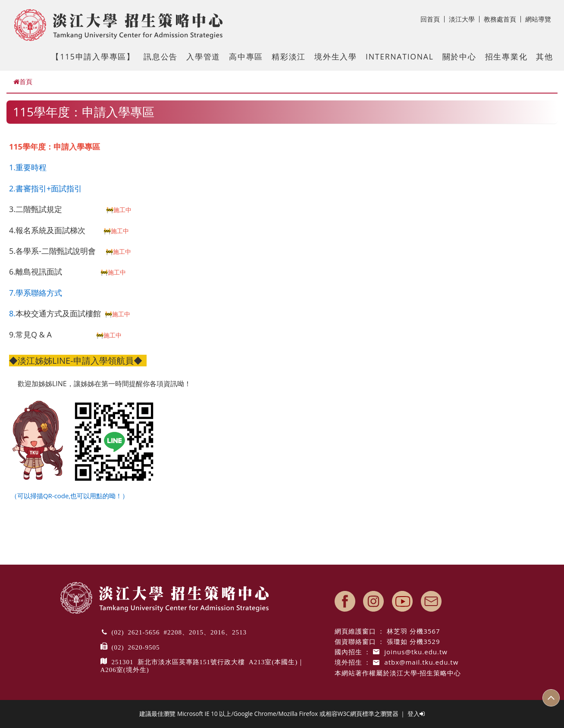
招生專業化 (506, 56)
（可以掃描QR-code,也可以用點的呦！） (69, 496)
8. (12, 313)
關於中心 (459, 56)
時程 (39, 167)
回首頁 (432, 19)
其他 (545, 56)
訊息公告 (161, 56)
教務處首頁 (502, 19)
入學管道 (203, 56)
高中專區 (246, 56)
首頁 (23, 81)
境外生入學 (336, 56)
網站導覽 (538, 19)
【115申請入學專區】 (93, 56)
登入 (416, 714)
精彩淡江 (289, 56)
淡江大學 (464, 19)
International (400, 56)
